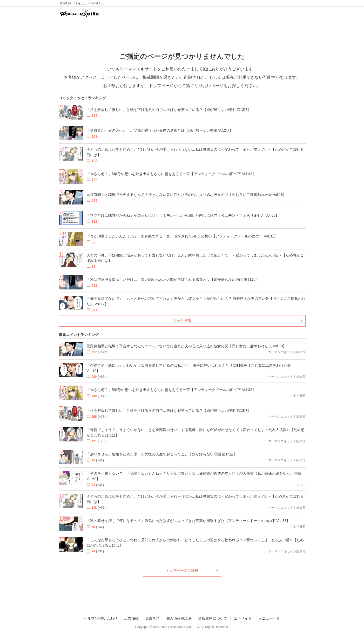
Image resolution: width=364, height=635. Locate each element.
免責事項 (152, 618)
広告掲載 (131, 618)
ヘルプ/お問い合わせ (101, 618)
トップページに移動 (182, 571)
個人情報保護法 (179, 618)
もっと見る (182, 321)
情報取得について (213, 618)
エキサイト (243, 618)
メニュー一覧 (269, 618)
